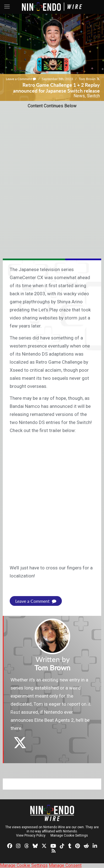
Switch (93, 96)
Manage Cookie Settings (69, 835)
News (79, 96)
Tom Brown (87, 79)
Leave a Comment (21, 79)
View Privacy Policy (31, 835)
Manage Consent (65, 865)
